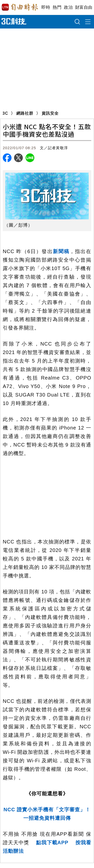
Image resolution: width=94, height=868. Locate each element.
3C (5, 113)
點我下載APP (52, 843)
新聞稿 (61, 251)
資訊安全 (50, 113)
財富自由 (84, 7)
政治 (68, 7)
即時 (46, 7)
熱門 (57, 7)
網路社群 (25, 113)
